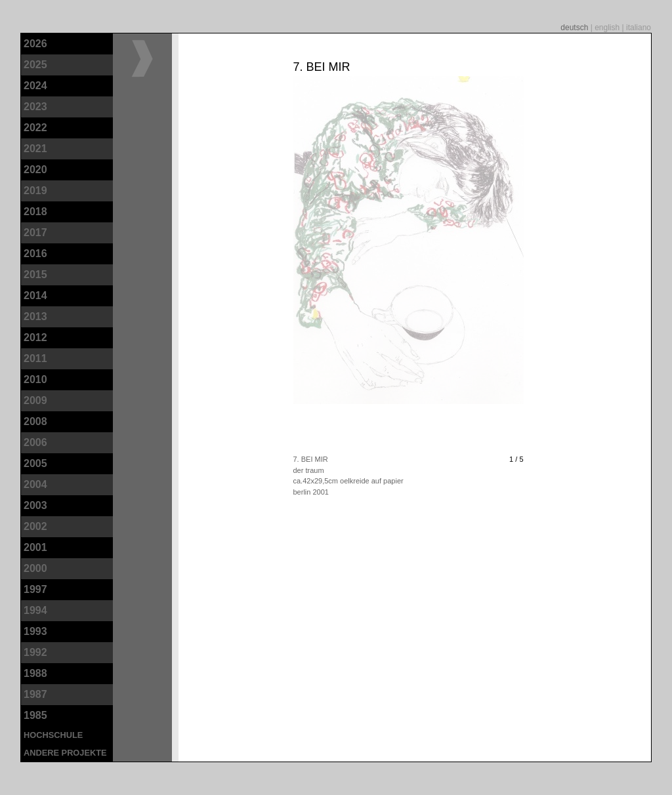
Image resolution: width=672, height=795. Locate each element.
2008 (35, 421)
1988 (35, 673)
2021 (35, 149)
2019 (35, 191)
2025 (35, 65)
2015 (35, 275)
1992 (35, 652)
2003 (35, 505)
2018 (35, 212)
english (608, 28)
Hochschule (53, 735)
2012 (35, 337)
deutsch (575, 28)
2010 (35, 379)
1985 (35, 715)
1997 (35, 589)
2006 (35, 442)
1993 (35, 631)
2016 (35, 254)
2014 (35, 296)
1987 (35, 694)
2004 (35, 484)
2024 (35, 86)
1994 (35, 610)
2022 (35, 128)
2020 (35, 170)
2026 (35, 44)
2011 (35, 358)
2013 (35, 316)
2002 (35, 526)
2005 (35, 463)
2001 (35, 547)
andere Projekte (65, 753)
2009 (35, 400)
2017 (35, 233)
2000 (35, 568)
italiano (639, 28)
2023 (35, 107)
